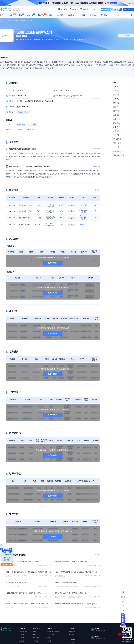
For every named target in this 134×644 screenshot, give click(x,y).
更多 (97, 190)
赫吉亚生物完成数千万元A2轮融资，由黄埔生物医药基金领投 (30, 166)
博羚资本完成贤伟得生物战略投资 (66, 583)
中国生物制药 (83, 205)
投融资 (10, 21)
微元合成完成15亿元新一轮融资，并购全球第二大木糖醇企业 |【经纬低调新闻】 (33, 604)
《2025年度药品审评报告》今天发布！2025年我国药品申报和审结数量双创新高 (82, 572)
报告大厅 (72, 635)
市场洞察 (49, 641)
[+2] (83, 220)
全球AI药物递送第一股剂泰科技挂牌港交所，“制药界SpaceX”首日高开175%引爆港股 (84, 604)
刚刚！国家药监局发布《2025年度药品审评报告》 (23, 562)
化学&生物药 (34, 124)
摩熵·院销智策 (23, 632)
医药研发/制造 (21, 124)
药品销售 (22, 641)
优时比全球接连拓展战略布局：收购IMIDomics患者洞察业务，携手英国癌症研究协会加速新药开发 (40, 572)
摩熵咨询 (41, 15)
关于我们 (104, 15)
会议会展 (60, 15)
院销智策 (30, 15)
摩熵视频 (71, 15)
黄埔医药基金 (83, 210)
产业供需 (82, 15)
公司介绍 (72, 643)
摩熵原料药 (36, 638)
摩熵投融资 (36, 641)
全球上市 (22, 638)
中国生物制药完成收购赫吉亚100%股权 (22, 149)
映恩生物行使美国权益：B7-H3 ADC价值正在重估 (72, 562)
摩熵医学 (35, 632)
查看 (95, 205)
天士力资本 (83, 216)
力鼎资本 (83, 212)
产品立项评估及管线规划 (53, 632)
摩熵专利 (35, 635)
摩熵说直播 (72, 632)
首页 (2, 15)
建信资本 (83, 218)
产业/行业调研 (50, 635)
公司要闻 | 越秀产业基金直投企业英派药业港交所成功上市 (26, 593)
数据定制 (49, 638)
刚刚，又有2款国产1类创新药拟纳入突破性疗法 (71, 593)
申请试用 (53, 537)
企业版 (20, 15)
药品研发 (22, 635)
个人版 (10, 15)
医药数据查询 (123, 619)
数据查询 (93, 15)
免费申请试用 (53, 263)
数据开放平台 (106, 9)
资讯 (50, 15)
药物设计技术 (31, 129)
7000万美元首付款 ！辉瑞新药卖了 (18, 583)
